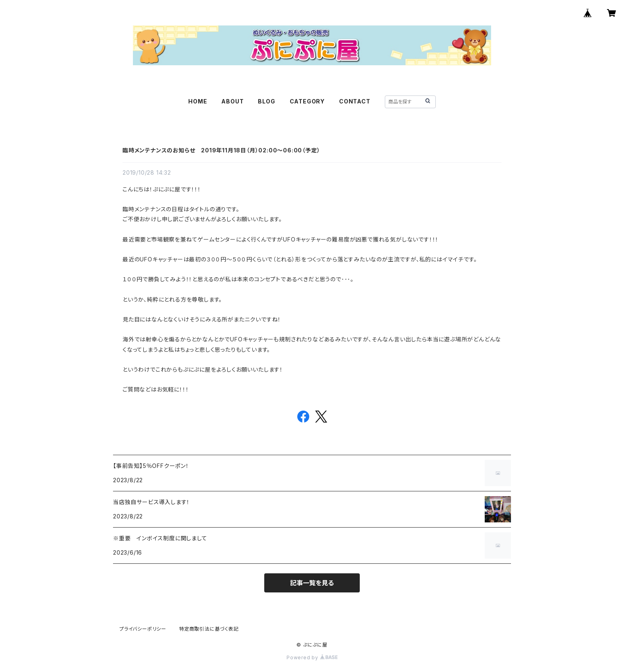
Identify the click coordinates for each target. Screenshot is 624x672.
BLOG (266, 101)
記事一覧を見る (312, 583)
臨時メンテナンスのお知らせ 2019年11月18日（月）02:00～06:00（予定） (221, 150)
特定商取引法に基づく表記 (209, 629)
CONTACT (355, 101)
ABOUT (232, 101)
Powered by (312, 657)
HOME (198, 101)
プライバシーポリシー (143, 629)
